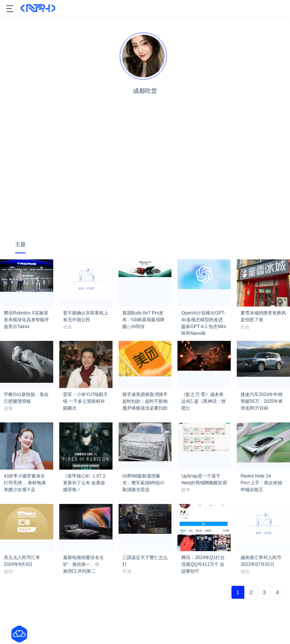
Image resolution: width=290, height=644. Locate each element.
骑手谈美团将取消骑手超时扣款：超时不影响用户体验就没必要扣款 (145, 397)
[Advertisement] (145, 176)
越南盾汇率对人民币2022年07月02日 (261, 560)
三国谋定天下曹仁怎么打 (145, 560)
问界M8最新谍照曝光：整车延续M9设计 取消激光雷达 (144, 478)
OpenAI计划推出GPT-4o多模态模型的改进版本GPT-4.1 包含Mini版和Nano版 (204, 315)
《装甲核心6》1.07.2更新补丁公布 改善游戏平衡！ (84, 478)
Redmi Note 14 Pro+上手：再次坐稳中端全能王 (261, 478)
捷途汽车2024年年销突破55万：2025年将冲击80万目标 (262, 397)
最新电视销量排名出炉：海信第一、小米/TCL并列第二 (83, 560)
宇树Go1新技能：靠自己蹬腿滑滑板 (26, 397)
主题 (20, 244)
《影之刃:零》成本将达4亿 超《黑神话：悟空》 (204, 397)
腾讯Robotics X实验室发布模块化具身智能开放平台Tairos (26, 315)
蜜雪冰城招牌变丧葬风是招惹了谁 (263, 315)
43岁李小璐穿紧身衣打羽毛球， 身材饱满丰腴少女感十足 (25, 478)
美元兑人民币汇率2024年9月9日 (22, 560)
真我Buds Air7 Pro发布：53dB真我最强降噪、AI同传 (143, 315)
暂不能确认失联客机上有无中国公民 (86, 315)
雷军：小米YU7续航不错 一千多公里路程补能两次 (86, 397)
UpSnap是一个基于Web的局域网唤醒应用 (204, 478)
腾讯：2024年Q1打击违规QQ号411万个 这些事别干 (203, 560)
